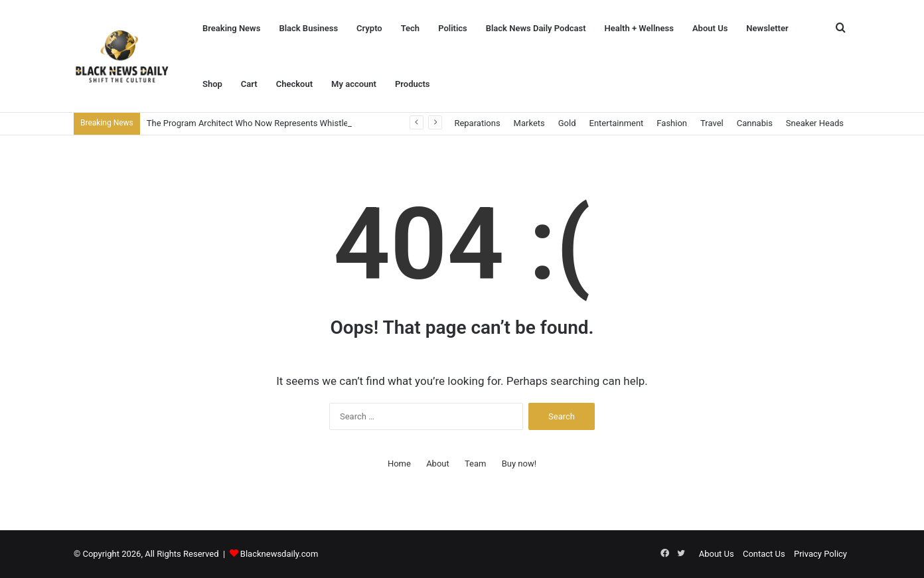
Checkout (294, 84)
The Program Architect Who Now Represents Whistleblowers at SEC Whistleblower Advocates (326, 123)
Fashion (672, 123)
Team (476, 464)
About (438, 464)
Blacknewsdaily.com (279, 554)
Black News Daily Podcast (536, 28)
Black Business (308, 28)
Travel (712, 123)
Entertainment (617, 123)
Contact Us (764, 554)
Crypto (369, 28)
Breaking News (231, 28)
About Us (710, 28)
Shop (212, 84)
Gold (567, 123)
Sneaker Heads (815, 123)
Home (399, 464)
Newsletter (767, 28)
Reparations (477, 123)
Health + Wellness (639, 28)
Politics (453, 28)
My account (354, 84)
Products (413, 84)
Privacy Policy (820, 554)
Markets (529, 123)
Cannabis (755, 123)
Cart (249, 84)
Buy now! (519, 464)
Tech (410, 28)
